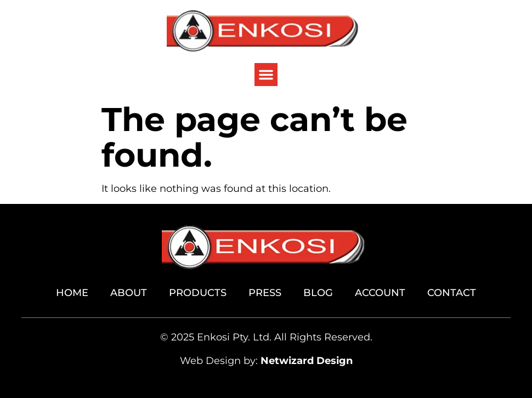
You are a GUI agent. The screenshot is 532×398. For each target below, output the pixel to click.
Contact (452, 293)
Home (72, 293)
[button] (266, 75)
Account (380, 293)
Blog (318, 293)
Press (265, 293)
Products (198, 293)
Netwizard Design (307, 361)
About (129, 293)
